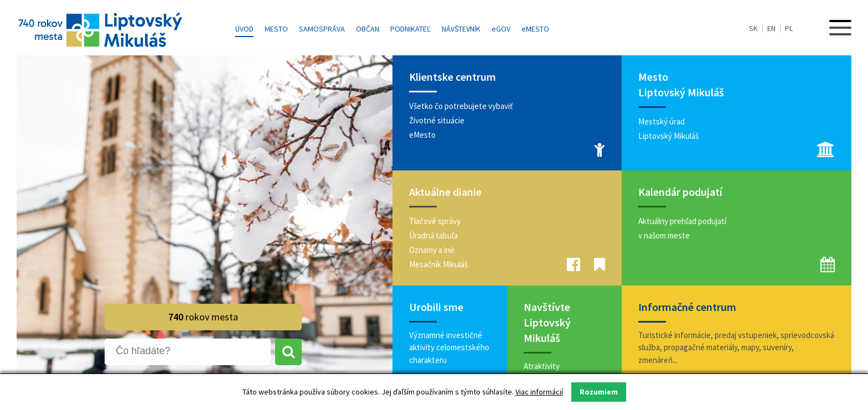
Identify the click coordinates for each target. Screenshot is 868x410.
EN (771, 28)
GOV (501, 29)
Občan (368, 29)
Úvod (244, 29)
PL (789, 28)
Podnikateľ (410, 29)
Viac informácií (539, 392)
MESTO (535, 29)
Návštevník (461, 29)
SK (753, 28)
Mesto (276, 29)
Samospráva (322, 29)
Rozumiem (599, 392)
